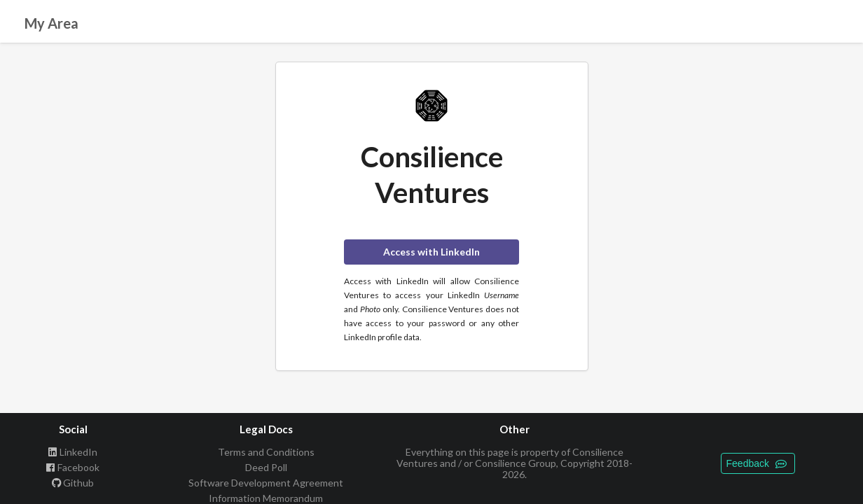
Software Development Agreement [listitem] (266, 483)
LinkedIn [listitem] (73, 452)
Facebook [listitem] (73, 467)
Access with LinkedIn (431, 252)
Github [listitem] (73, 483)
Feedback (757, 463)
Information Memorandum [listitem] (266, 498)
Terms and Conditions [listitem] (266, 452)
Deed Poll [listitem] (266, 467)
